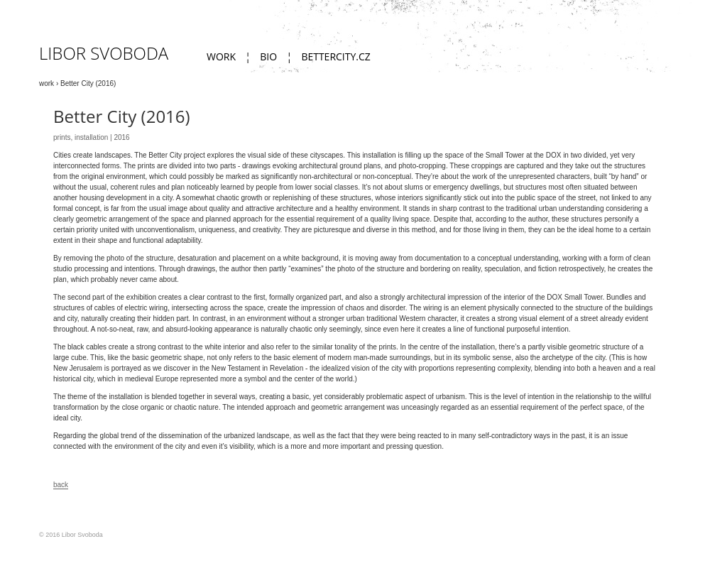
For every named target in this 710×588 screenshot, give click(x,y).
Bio (268, 56)
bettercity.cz (335, 56)
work (221, 56)
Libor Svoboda (104, 53)
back (61, 485)
